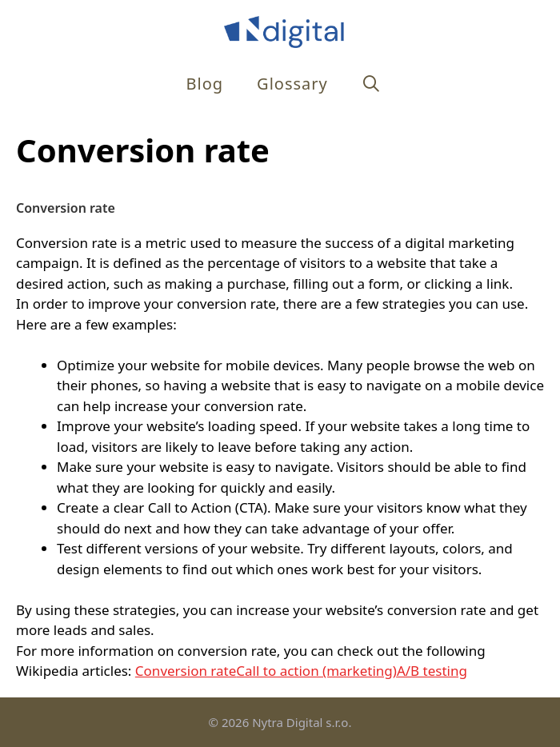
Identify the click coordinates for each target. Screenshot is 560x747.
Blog (205, 84)
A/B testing (432, 671)
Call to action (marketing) (316, 671)
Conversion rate (186, 671)
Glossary (292, 84)
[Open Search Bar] (372, 84)
